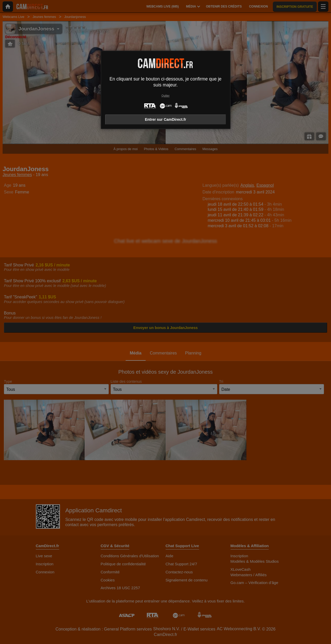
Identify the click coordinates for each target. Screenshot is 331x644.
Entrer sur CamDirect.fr (165, 119)
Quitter (165, 96)
